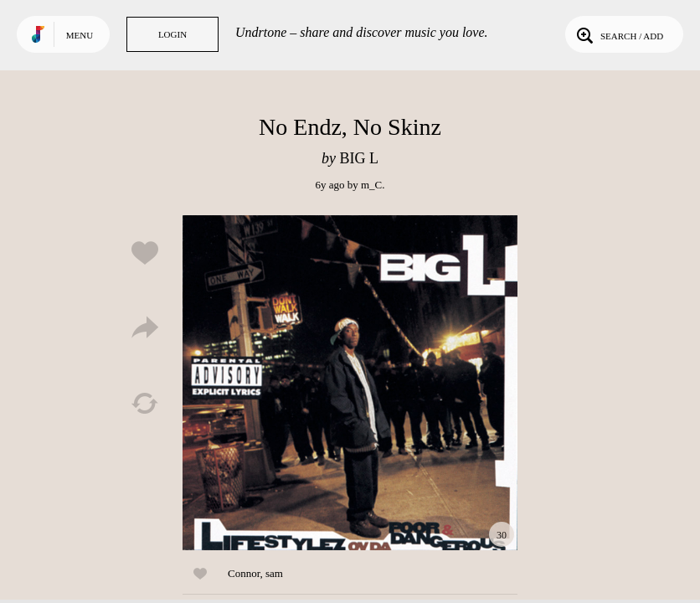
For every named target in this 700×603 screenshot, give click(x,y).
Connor (244, 573)
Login (172, 34)
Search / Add (618, 34)
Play (350, 383)
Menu (80, 35)
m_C (371, 185)
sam (274, 573)
